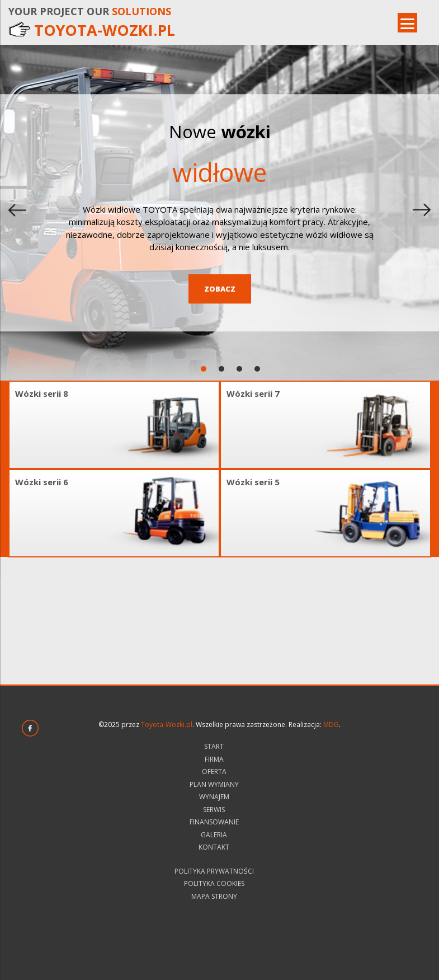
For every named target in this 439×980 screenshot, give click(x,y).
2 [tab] (222, 369)
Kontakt (214, 847)
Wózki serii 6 (42, 482)
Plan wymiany (214, 784)
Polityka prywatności (214, 871)
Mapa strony (214, 896)
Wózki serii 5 (253, 482)
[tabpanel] (219, 213)
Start (214, 746)
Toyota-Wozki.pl (167, 725)
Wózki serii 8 (42, 393)
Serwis (214, 810)
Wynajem (214, 797)
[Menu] (407, 23)
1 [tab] (204, 369)
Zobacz (220, 289)
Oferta (214, 772)
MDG (331, 725)
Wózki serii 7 (253, 393)
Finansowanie (214, 822)
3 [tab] (240, 369)
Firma (214, 759)
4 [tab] (258, 369)
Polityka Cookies (214, 883)
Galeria (214, 835)
